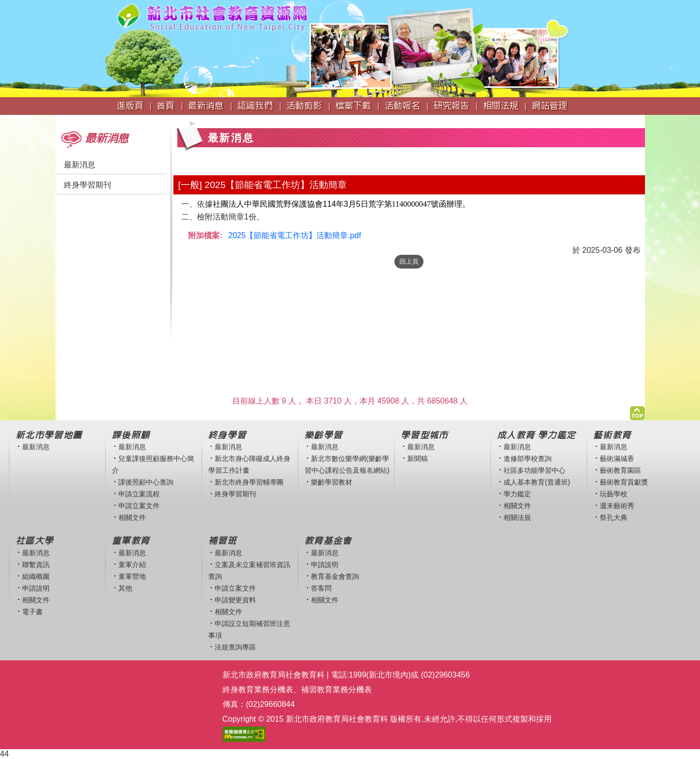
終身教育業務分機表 (258, 690)
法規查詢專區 (235, 647)
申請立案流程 (139, 494)
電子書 (32, 612)
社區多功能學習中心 (534, 470)
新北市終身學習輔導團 (249, 482)
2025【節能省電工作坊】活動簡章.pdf (295, 235)
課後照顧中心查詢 (146, 482)
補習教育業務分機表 (336, 690)
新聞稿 (418, 459)
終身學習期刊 (87, 185)
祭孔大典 (614, 517)
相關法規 (517, 517)
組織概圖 (36, 576)
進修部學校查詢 (528, 459)
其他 (125, 588)
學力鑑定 (517, 494)
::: (59, 120)
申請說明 (36, 588)
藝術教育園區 (620, 470)
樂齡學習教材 (332, 482)
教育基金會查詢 (335, 576)
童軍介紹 (132, 565)
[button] (637, 411)
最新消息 (80, 165)
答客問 (321, 588)
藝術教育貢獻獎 (624, 482)
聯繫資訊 (36, 565)
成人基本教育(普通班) (537, 482)
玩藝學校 (614, 494)
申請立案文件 (139, 506)
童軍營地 (132, 576)
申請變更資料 (235, 600)
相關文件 (132, 517)
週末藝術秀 (617, 506)
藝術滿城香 (617, 459)
